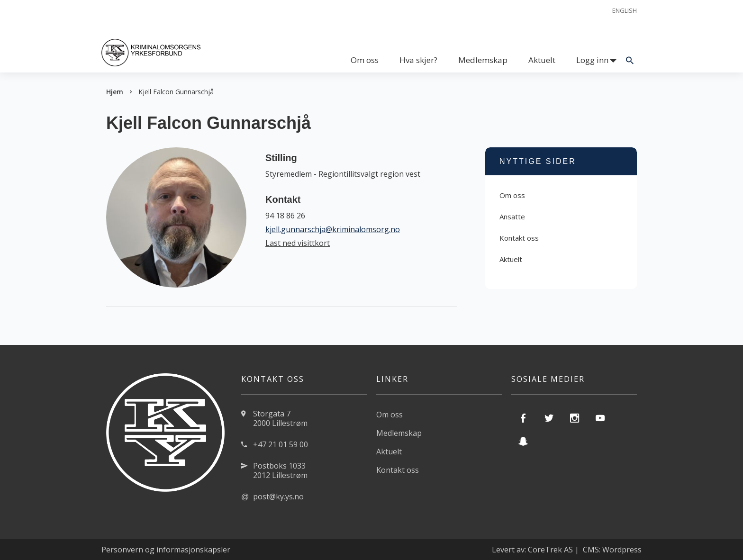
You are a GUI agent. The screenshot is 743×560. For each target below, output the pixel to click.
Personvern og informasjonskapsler (166, 550)
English (625, 10)
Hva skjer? (418, 60)
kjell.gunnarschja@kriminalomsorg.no (333, 229)
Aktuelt (542, 60)
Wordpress (622, 550)
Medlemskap (483, 60)
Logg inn (592, 60)
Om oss (365, 60)
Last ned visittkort (298, 243)
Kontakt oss (519, 238)
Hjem (115, 92)
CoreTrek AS (550, 550)
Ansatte (512, 217)
